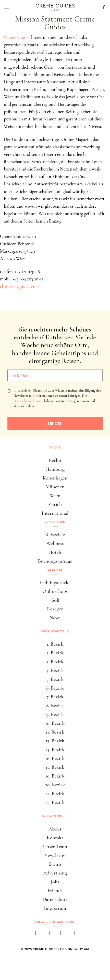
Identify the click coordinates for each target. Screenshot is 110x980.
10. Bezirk (55, 723)
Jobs (55, 882)
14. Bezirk (55, 750)
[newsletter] (74, 935)
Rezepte (55, 609)
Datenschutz (55, 899)
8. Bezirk (55, 706)
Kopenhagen (55, 478)
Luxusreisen (55, 522)
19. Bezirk (55, 776)
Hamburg (55, 469)
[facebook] (36, 935)
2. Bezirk (55, 653)
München (55, 487)
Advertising (55, 873)
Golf (55, 600)
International (55, 513)
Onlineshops (55, 591)
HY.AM (84, 949)
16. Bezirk (55, 758)
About (55, 829)
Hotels (55, 552)
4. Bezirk (55, 670)
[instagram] (49, 935)
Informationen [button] (55, 816)
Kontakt (55, 838)
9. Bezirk (55, 714)
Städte (55, 447)
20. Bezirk (55, 785)
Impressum (55, 908)
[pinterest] (61, 935)
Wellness (55, 543)
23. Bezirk (55, 802)
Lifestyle (55, 570)
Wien (55, 495)
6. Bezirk (55, 688)
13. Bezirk (55, 741)
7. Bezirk (55, 697)
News (55, 618)
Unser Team (55, 847)
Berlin (55, 460)
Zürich (55, 504)
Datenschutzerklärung (28, 401)
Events (55, 864)
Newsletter (55, 855)
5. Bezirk (55, 679)
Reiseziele (55, 535)
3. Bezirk (55, 662)
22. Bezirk (55, 794)
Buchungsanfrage (55, 561)
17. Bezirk (55, 767)
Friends (55, 890)
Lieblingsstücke (55, 582)
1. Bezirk (55, 644)
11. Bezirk (55, 732)
